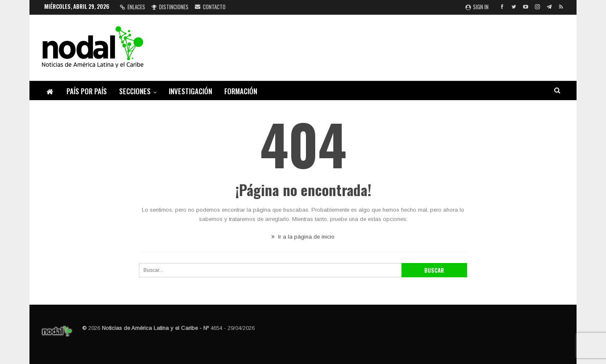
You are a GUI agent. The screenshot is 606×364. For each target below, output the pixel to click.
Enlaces (133, 7)
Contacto (210, 7)
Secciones (135, 91)
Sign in (477, 7)
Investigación (190, 91)
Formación (241, 91)
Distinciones (170, 7)
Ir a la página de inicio (303, 237)
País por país (87, 91)
